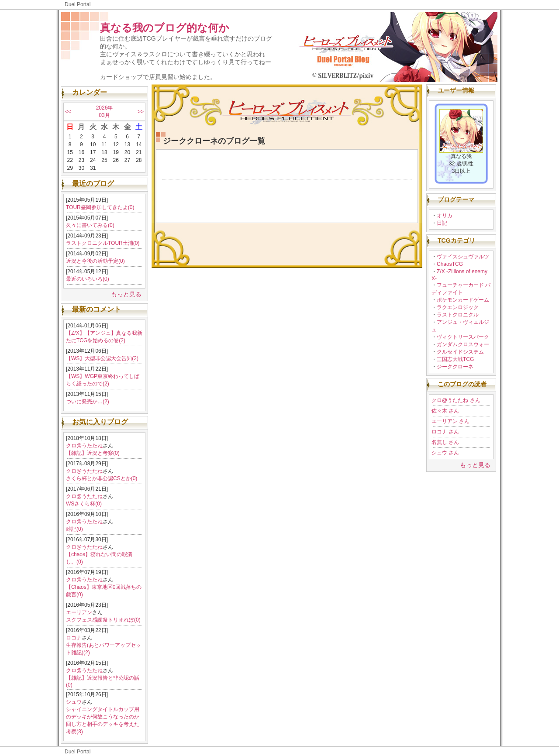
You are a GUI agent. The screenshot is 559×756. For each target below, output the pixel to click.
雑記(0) (74, 529)
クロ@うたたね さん (456, 400)
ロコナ (74, 638)
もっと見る (126, 294)
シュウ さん (445, 453)
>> (141, 112)
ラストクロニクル (458, 315)
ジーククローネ (455, 367)
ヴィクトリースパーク (463, 337)
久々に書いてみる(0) (90, 225)
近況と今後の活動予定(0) (95, 261)
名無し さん (445, 442)
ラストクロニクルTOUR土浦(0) (103, 243)
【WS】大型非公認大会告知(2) (102, 358)
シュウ (74, 702)
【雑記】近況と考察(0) (93, 453)
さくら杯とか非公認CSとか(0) (102, 478)
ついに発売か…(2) (88, 402)
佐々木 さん (445, 411)
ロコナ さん (445, 432)
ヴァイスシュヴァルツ (463, 257)
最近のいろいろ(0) (88, 279)
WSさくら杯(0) (84, 504)
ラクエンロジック (458, 307)
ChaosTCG (450, 264)
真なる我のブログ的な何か (165, 28)
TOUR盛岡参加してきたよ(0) (100, 207)
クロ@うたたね (84, 446)
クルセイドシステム (460, 352)
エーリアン (79, 612)
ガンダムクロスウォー (463, 344)
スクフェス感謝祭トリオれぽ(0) (103, 620)
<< (68, 112)
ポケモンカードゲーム (463, 300)
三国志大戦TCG (455, 359)
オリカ (445, 216)
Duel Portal (78, 4)
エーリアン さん (450, 421)
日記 (442, 223)
